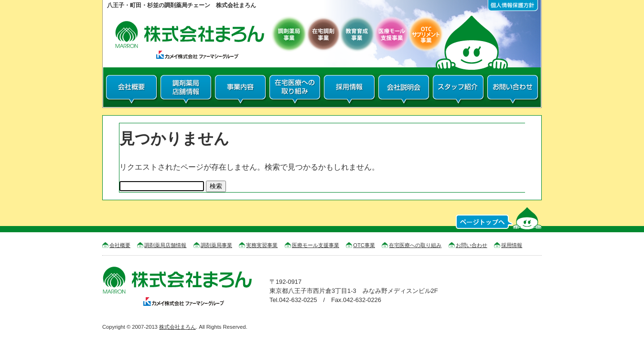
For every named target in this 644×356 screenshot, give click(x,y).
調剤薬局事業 (216, 245)
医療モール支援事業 (316, 245)
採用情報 (512, 245)
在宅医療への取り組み (415, 245)
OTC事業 (364, 245)
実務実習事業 (262, 245)
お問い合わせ (472, 245)
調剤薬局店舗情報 (165, 245)
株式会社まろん (177, 327)
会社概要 (120, 245)
